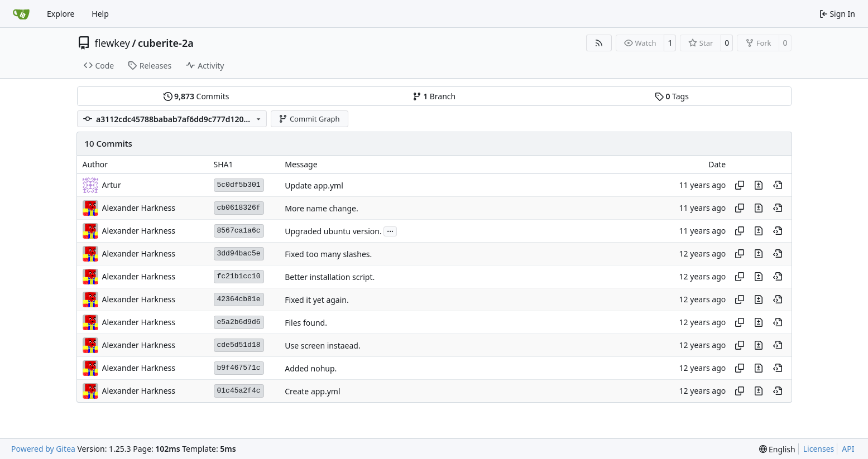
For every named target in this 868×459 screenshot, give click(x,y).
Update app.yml (314, 185)
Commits (196, 96)
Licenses (819, 449)
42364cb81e (239, 299)
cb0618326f (239, 208)
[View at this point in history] (778, 185)
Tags (672, 96)
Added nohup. (311, 368)
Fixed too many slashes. (328, 254)
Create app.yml (312, 391)
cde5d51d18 (239, 345)
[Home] (21, 14)
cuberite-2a (166, 43)
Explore (61, 14)
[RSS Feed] (599, 43)
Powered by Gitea (43, 449)
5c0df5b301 (239, 185)
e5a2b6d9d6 (239, 322)
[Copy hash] (740, 185)
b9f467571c (239, 368)
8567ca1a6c (239, 231)
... (390, 230)
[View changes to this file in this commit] (759, 185)
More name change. (321, 208)
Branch (434, 96)
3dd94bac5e (239, 253)
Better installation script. (330, 277)
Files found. (306, 323)
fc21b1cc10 (239, 276)
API (848, 449)
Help (100, 14)
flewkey (112, 43)
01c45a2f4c (239, 391)
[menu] (777, 449)
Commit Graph (309, 119)
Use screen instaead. (322, 346)
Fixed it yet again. (317, 300)
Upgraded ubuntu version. (333, 231)
